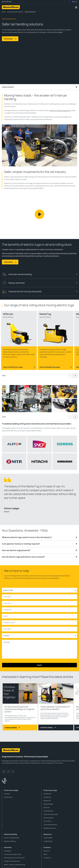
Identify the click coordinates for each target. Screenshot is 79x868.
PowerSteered (48, 811)
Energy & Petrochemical (12, 861)
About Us (47, 851)
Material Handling (10, 841)
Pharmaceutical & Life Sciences (14, 858)
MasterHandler (48, 804)
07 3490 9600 (8, 2)
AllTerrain (47, 808)
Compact (7, 794)
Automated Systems (50, 825)
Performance (8, 797)
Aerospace (8, 851)
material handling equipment (60, 110)
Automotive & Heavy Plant (13, 854)
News (45, 854)
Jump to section (39, 87)
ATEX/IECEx (47, 821)
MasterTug (47, 797)
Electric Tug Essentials (12, 838)
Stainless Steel (48, 818)
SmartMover (48, 794)
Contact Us (47, 858)
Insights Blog (48, 841)
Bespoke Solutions (50, 828)
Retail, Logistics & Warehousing (14, 865)
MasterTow (47, 801)
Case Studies (48, 838)
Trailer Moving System (51, 814)
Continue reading (12, 727)
